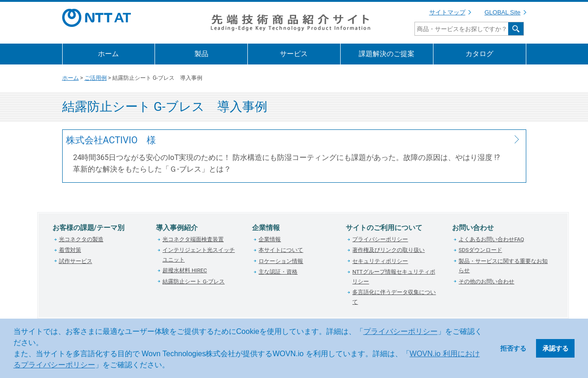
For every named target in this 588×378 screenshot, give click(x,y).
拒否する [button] (513, 348)
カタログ (479, 54)
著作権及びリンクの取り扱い (388, 250)
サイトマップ (447, 12)
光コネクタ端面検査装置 (193, 239)
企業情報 (270, 239)
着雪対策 (70, 250)
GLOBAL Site (503, 12)
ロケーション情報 (281, 261)
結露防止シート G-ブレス (194, 282)
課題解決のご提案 (387, 54)
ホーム (108, 54)
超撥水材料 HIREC (185, 270)
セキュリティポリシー (380, 261)
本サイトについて (281, 250)
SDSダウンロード (480, 250)
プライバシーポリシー (401, 331)
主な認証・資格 (278, 272)
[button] (173, 366)
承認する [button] (556, 348)
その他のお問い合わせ (486, 282)
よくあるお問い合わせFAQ (491, 239)
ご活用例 (96, 78)
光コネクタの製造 (81, 239)
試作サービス (76, 261)
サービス (294, 54)
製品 (201, 54)
